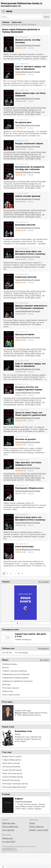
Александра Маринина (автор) (14, 787)
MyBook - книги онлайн (39, 830)
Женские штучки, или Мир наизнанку (28, 41)
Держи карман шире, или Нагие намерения (30, 94)
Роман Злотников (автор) (12, 773)
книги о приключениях (11, 695)
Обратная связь (9, 823)
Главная (6, 22)
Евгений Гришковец (23, 802)
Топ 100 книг (7, 653)
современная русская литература (16, 674)
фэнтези (6, 667)
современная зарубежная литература (17, 681)
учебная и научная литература (14, 671)
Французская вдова (25, 334)
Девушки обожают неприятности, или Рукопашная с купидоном (31, 307)
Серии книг (16, 22)
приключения (8, 691)
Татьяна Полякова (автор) (12, 777)
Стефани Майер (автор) (12, 760)
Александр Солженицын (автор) (15, 784)
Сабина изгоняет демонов (28, 196)
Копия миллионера (24, 547)
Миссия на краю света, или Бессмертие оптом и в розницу (30, 253)
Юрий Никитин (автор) (11, 763)
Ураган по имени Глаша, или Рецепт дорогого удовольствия (31, 414)
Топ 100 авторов (21, 653)
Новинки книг (8, 838)
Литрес (32, 823)
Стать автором (8, 830)
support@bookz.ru (9, 848)
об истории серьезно (11, 688)
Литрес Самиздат (36, 827)
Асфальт (19, 799)
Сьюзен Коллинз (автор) (12, 770)
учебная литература (23, 639)
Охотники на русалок (25, 439)
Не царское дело (23, 122)
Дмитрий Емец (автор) (11, 780)
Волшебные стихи (23, 731)
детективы (6, 684)
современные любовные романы (15, 678)
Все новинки (44, 582)
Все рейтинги (43, 648)
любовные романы (10, 664)
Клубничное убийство (26, 277)
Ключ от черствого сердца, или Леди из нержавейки (30, 68)
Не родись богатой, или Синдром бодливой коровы (29, 388)
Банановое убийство (25, 225)
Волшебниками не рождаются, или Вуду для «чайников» (30, 168)
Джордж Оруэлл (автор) (12, 756)
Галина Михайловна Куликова (28, 45)
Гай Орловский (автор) (11, 767)
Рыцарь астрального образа (29, 143)
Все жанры (44, 660)
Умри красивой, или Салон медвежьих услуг (28, 464)
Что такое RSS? (9, 842)
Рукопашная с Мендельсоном (29, 488)
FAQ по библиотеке (10, 827)
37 (19, 574)
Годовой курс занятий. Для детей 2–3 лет (31, 635)
